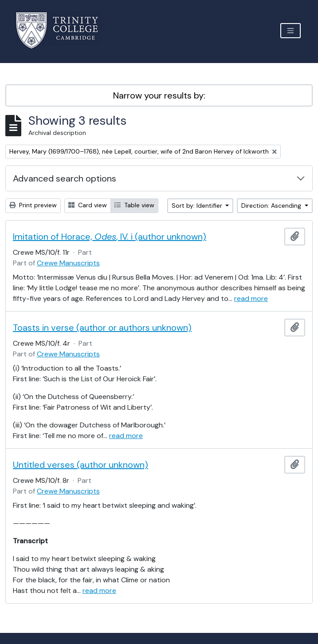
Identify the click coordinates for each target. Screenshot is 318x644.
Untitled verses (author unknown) (80, 465)
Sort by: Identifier (198, 205)
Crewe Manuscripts (68, 263)
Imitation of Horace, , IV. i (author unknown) (110, 237)
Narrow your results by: (159, 95)
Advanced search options (65, 178)
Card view (88, 205)
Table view (134, 205)
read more (251, 298)
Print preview (33, 205)
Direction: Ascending (272, 205)
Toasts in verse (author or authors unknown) (102, 328)
